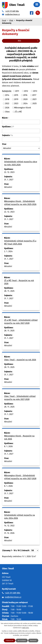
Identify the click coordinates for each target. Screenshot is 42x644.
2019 (16, 99)
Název (5, 118)
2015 (16, 95)
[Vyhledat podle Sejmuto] (21, 139)
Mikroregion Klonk (23, 108)
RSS (28, 41)
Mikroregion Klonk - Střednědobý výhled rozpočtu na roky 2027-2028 (20, 477)
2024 (25, 103)
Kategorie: (7, 91)
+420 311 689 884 (13, 593)
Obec (7, 112)
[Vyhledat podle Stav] (21, 148)
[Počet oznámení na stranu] (34, 550)
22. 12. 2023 (9, 172)
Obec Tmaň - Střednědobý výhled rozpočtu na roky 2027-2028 (20, 398)
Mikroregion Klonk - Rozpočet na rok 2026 (19, 437)
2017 (34, 95)
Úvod (4, 20)
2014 (7, 95)
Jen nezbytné (22, 641)
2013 (35, 91)
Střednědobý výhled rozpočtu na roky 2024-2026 (19, 517)
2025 (35, 103)
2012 (26, 91)
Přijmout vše (10, 641)
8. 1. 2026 (8, 446)
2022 (7, 103)
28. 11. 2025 (9, 291)
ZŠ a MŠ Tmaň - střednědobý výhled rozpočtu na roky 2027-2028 (21, 322)
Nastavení (33, 641)
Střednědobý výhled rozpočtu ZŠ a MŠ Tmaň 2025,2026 (20, 242)
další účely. (26, 628)
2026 (7, 108)
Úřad (11, 20)
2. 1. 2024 (8, 251)
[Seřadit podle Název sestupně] (9, 118)
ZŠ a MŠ (18, 112)
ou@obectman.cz (13, 597)
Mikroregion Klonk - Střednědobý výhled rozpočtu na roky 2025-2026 (20, 203)
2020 (25, 99)
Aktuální (8, 187)
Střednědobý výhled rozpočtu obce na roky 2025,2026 (21, 163)
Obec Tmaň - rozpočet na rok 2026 (20, 360)
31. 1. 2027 (9, 180)
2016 (25, 95)
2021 (34, 99)
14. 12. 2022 (9, 526)
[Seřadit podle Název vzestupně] (9, 117)
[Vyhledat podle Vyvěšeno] (21, 131)
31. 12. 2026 (9, 533)
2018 (7, 99)
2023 (16, 103)
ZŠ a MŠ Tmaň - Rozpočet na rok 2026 (19, 282)
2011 (17, 91)
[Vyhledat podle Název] (21, 122)
